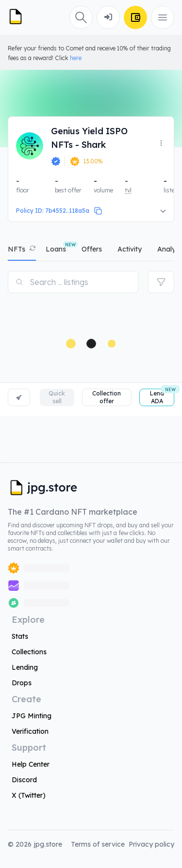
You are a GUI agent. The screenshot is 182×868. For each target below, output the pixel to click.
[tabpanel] (91, 339)
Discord (24, 780)
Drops (22, 683)
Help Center (31, 764)
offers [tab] (92, 249)
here (76, 58)
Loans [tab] (56, 249)
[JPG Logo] (19, 17)
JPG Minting (32, 716)
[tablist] (91, 251)
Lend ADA (162, 397)
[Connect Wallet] (108, 17)
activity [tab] (130, 249)
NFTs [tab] (17, 249)
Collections (29, 652)
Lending (25, 667)
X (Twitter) (29, 795)
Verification (30, 731)
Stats (20, 636)
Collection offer (107, 397)
